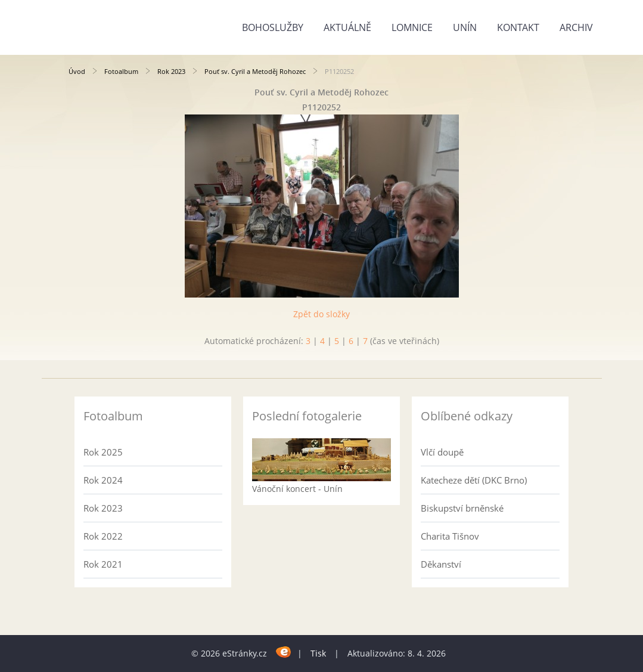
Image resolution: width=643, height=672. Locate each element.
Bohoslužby (273, 27)
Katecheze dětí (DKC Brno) (474, 480)
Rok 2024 (103, 480)
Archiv (576, 27)
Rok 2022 (103, 536)
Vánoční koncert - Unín (297, 489)
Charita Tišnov (450, 536)
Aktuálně (347, 27)
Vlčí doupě (442, 452)
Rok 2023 (171, 71)
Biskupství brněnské (462, 508)
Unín (465, 27)
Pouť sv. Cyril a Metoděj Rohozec (255, 71)
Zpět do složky (321, 314)
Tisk (318, 653)
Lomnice (412, 27)
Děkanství (441, 564)
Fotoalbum (121, 71)
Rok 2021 (103, 564)
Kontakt (518, 27)
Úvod (77, 71)
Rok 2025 (103, 452)
